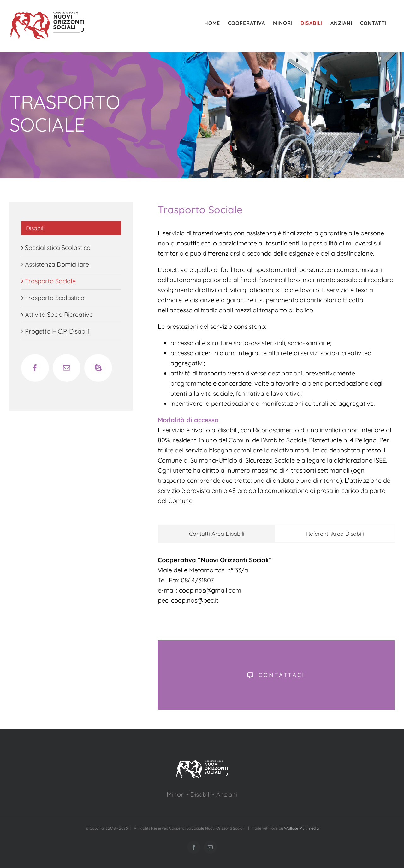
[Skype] (98, 368)
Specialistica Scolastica (58, 248)
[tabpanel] (276, 583)
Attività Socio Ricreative (59, 314)
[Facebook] (35, 368)
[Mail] (67, 368)
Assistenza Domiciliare (57, 264)
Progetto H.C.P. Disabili (57, 331)
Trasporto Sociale (50, 281)
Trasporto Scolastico (55, 298)
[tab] (217, 534)
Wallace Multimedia (301, 828)
